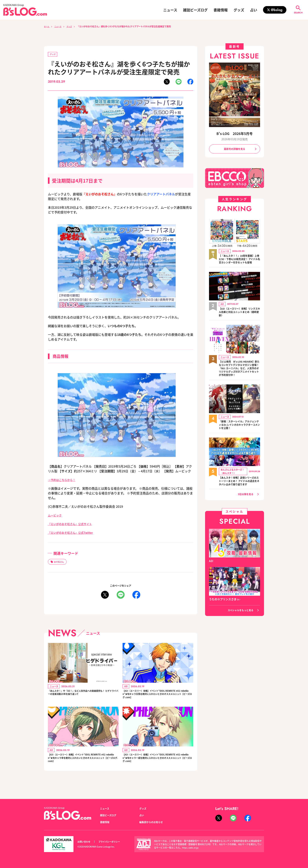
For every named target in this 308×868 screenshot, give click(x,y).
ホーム (47, 26)
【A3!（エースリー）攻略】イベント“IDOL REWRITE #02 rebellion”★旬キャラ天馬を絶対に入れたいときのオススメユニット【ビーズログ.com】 (158, 698)
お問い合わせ (85, 842)
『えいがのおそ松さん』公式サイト (73, 524)
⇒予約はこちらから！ (64, 480)
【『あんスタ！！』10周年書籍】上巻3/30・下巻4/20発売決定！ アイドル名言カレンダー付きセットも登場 (238, 262)
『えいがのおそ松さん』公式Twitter (74, 533)
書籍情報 (221, 10)
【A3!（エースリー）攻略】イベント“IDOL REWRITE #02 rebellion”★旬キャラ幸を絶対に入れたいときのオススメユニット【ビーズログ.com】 (83, 766)
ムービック (56, 516)
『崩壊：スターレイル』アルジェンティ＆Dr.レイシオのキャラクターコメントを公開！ (239, 436)
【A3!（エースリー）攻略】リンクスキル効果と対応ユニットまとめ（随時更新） (239, 318)
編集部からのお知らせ (153, 822)
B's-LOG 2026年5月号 (235, 133)
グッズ (239, 10)
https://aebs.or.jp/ (191, 848)
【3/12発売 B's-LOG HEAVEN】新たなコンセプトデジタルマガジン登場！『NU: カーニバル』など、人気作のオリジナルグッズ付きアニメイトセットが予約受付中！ (239, 377)
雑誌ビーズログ (195, 10)
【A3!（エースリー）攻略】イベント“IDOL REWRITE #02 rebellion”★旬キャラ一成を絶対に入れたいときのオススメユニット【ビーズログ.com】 (158, 766)
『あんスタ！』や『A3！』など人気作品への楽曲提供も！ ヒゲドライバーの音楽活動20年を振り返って (83, 698)
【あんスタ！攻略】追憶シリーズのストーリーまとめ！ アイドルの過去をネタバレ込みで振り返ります (239, 495)
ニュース (170, 10)
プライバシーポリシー (114, 842)
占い (254, 10)
